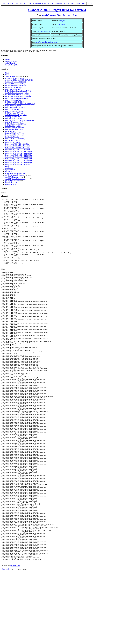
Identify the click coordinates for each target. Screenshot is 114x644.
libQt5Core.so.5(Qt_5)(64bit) (14, 103)
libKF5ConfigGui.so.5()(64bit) (15, 84)
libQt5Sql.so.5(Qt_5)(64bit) (14, 119)
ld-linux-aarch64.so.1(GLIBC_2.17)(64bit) (19, 81)
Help (84, 3)
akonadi (7, 60)
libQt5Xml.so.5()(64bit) (13, 126)
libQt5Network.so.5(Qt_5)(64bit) (16, 115)
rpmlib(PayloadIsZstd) (12, 181)
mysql (7, 167)
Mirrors (78, 3)
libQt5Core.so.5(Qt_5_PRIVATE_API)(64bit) (20, 104)
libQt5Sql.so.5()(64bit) (12, 117)
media (63, 15)
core (69, 15)
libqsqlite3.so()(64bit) (12, 65)
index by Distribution (27, 3)
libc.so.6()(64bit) (10, 132)
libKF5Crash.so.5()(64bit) (13, 88)
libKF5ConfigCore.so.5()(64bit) (15, 82)
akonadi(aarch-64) (11, 62)
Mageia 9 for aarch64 (50, 15)
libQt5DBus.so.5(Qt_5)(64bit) (15, 108)
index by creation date (55, 3)
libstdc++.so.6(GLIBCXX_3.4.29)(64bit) (18, 163)
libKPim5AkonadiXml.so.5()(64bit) (17, 99)
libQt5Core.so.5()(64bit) (13, 101)
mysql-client (9, 168)
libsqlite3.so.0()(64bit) (12, 141)
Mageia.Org (61, 24)
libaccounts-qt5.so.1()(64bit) (14, 130)
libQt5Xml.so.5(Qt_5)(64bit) (14, 128)
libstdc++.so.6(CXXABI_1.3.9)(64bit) (17, 148)
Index (4, 3)
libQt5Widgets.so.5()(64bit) (14, 123)
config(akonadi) (10, 64)
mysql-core (9, 172)
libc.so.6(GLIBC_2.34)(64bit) (15, 136)
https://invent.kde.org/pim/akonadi (46, 42)
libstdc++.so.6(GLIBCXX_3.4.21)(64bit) (18, 161)
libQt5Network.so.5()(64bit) (14, 114)
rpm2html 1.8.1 (15, 638)
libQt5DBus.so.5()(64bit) (13, 106)
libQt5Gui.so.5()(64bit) (12, 110)
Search (89, 3)
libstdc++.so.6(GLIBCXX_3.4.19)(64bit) (18, 159)
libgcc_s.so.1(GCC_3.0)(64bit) (15, 139)
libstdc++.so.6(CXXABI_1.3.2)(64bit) (17, 146)
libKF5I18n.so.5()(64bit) (13, 90)
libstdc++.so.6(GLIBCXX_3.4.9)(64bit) (18, 165)
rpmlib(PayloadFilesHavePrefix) (15, 179)
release (74, 15)
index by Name (69, 3)
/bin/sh (7, 73)
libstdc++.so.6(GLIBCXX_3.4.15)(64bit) (18, 156)
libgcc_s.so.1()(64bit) (12, 137)
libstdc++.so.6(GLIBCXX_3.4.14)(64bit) (18, 154)
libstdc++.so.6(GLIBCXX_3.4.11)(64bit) (18, 152)
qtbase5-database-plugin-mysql (15, 174)
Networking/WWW (43, 31)
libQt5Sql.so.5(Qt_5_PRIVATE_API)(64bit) (19, 121)
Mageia (63, 21)
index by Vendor (41, 3)
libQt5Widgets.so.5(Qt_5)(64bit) (16, 125)
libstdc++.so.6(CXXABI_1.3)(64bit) (17, 145)
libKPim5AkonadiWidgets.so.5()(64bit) (18, 97)
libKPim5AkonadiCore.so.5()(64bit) (17, 93)
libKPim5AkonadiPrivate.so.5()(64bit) (17, 95)
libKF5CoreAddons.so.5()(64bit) (16, 86)
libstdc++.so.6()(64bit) (12, 143)
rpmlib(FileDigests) (11, 178)
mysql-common (10, 170)
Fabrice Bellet (5, 641)
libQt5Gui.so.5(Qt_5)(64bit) (14, 112)
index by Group (13, 3)
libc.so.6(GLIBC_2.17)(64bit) (15, 134)
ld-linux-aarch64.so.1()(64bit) (15, 79)
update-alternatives (11, 183)
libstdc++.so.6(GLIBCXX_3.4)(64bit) (17, 150)
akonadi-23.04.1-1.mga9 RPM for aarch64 (57, 10)
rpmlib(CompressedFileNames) (15, 176)
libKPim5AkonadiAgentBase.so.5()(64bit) (19, 92)
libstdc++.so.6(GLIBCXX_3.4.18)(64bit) (18, 157)
